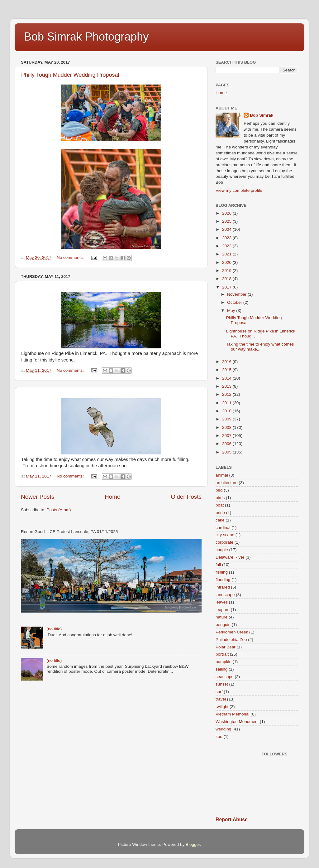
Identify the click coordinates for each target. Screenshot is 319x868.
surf (219, 692)
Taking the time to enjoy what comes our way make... (260, 347)
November (237, 294)
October (235, 302)
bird (219, 490)
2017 (227, 287)
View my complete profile (239, 190)
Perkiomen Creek (232, 632)
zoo (219, 737)
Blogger (193, 844)
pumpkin (224, 662)
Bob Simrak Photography (86, 37)
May (232, 310)
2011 (227, 403)
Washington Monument (237, 722)
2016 (227, 362)
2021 (227, 254)
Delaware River (230, 557)
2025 (227, 221)
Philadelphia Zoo (231, 640)
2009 (227, 419)
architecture (227, 483)
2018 (227, 279)
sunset (222, 684)
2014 (227, 378)
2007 (227, 436)
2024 (227, 229)
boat (220, 505)
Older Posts (186, 497)
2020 (227, 262)
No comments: (71, 257)
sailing (221, 669)
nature (221, 617)
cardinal (223, 528)
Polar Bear (226, 647)
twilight (222, 707)
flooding (223, 580)
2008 (227, 427)
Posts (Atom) (59, 510)
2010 (227, 411)
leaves (222, 602)
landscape (225, 595)
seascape (225, 677)
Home (112, 497)
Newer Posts (38, 497)
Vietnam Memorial (233, 714)
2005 (227, 452)
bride (220, 513)
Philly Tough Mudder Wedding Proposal (70, 75)
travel (221, 699)
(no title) (54, 629)
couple (222, 550)
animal (222, 475)
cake (220, 520)
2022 (227, 246)
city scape (225, 535)
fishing (222, 572)
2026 (227, 213)
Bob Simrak (262, 115)
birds (220, 498)
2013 (227, 386)
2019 (227, 271)
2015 (227, 370)
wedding (223, 729)
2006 (227, 444)
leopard (223, 610)
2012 (227, 394)
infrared (223, 587)
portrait (222, 654)
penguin (223, 625)
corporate (224, 542)
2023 (227, 238)
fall (218, 565)
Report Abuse (232, 820)
